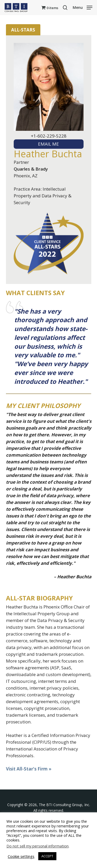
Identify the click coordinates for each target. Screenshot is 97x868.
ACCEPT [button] (47, 856)
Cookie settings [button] (21, 856)
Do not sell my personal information (38, 846)
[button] (83, 7)
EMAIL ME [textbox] (48, 144)
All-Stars (23, 30)
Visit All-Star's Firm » (29, 769)
